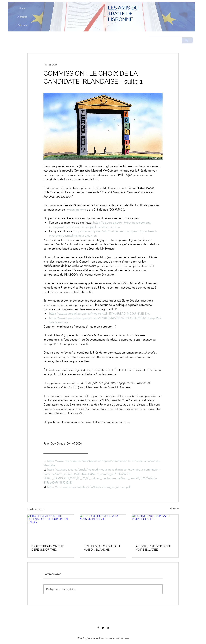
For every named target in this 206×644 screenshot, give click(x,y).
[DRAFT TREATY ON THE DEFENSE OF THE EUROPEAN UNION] (51, 528)
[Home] (22, 8)
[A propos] (22, 17)
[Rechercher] (187, 40)
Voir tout (174, 509)
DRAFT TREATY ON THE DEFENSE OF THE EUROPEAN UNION (48, 548)
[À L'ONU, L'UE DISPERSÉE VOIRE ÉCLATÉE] (155, 528)
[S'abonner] (22, 25)
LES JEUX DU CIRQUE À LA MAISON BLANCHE (102, 548)
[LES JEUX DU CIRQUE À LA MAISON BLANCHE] (103, 528)
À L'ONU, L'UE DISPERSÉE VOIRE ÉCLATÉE (153, 548)
